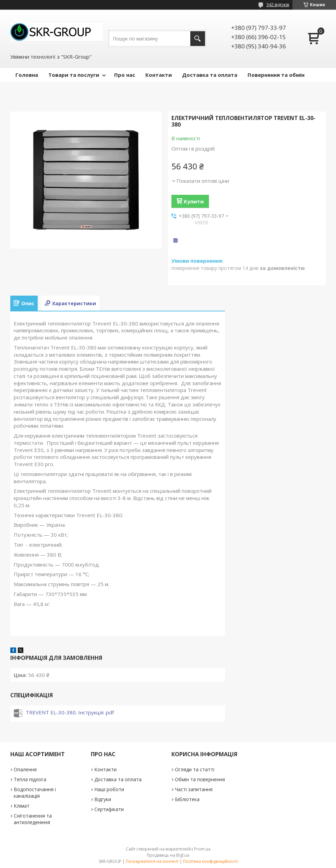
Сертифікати (109, 809)
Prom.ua (202, 849)
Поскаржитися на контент (152, 861)
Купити (194, 201)
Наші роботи (109, 789)
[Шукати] (198, 39)
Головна (27, 75)
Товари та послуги (74, 75)
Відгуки (103, 799)
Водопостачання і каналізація (35, 793)
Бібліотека (187, 799)
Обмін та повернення (200, 779)
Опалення (25, 769)
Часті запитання (194, 789)
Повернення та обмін (276, 75)
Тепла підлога (30, 779)
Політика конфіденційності (210, 861)
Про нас (125, 75)
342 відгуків (278, 5)
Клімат (22, 806)
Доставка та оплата (210, 75)
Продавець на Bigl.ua (168, 855)
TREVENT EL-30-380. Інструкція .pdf (70, 712)
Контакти (159, 75)
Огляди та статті (195, 769)
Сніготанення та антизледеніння (33, 819)
